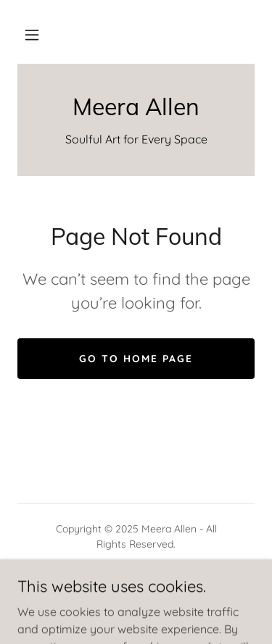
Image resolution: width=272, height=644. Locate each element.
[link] (136, 106)
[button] (32, 35)
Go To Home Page (136, 359)
